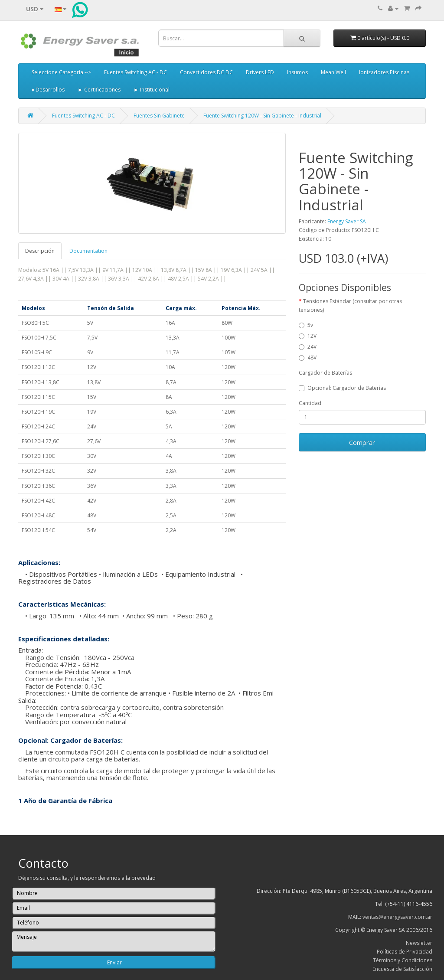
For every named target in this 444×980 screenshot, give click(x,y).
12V (308, 336)
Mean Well (333, 72)
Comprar (362, 442)
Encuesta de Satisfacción (402, 969)
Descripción (40, 251)
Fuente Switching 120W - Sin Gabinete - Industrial (262, 116)
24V (308, 347)
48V (308, 358)
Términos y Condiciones (403, 960)
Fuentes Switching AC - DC (135, 72)
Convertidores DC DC (206, 72)
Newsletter (419, 943)
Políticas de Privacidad (405, 952)
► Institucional (152, 90)
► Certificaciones (99, 90)
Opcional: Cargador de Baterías (342, 388)
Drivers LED (260, 72)
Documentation (88, 251)
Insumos (297, 72)
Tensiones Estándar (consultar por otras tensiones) (350, 305)
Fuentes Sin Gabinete (159, 116)
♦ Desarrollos (48, 90)
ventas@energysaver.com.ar (397, 917)
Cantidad (310, 403)
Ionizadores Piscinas (384, 72)
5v (306, 325)
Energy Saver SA (347, 221)
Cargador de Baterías (325, 373)
